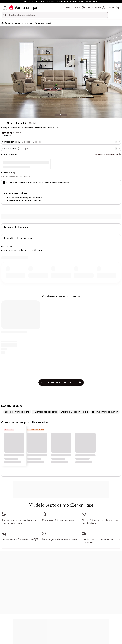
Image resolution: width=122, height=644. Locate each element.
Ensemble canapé (44, 23)
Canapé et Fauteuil (12, 23)
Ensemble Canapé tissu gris (74, 412)
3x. (11, 173)
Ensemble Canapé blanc (17, 412)
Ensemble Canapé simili (45, 412)
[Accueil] (2, 23)
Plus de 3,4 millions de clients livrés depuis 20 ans (100, 522)
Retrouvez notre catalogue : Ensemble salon (22, 250)
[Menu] (5, 7)
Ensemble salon (28, 23)
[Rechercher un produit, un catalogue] (5, 15)
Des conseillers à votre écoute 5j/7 (20, 539)
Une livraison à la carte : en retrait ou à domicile (101, 541)
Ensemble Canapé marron (105, 412)
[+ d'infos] (120, 155)
